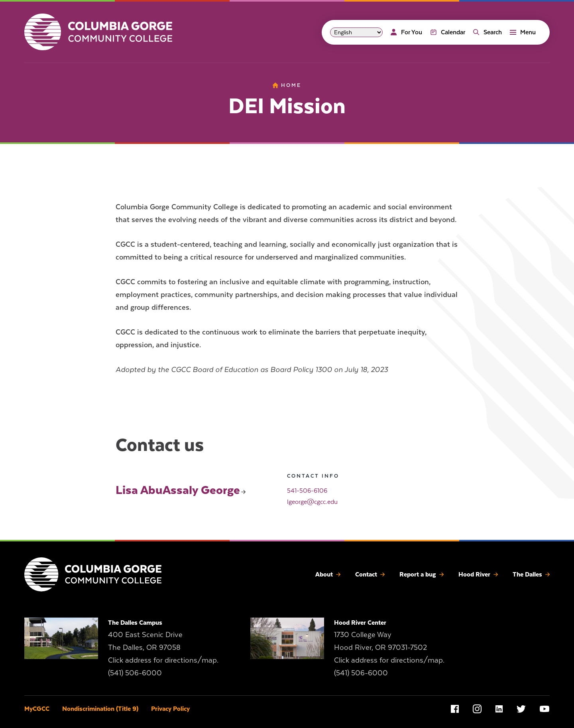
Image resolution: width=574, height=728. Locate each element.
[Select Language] (356, 32)
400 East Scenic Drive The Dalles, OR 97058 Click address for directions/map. (163, 647)
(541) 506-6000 (135, 673)
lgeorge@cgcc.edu (312, 502)
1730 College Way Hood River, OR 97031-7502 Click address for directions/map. (389, 647)
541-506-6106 (307, 491)
